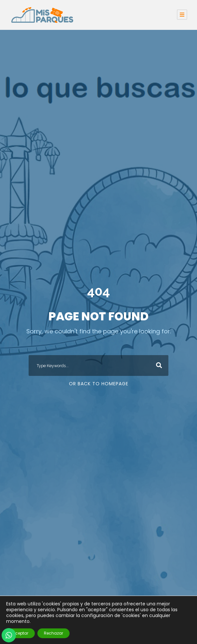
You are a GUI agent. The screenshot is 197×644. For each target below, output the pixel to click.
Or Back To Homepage (99, 384)
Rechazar (53, 633)
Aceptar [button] (20, 633)
